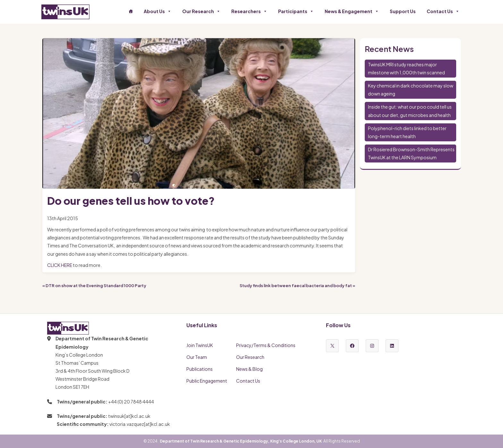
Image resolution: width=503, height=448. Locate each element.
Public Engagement (207, 381)
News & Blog (249, 369)
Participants (296, 11)
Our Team (197, 357)
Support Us (403, 11)
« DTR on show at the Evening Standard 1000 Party (94, 286)
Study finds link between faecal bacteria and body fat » (297, 286)
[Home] (131, 11)
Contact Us (443, 11)
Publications (200, 369)
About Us (158, 11)
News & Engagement (352, 11)
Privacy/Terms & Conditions (266, 345)
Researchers (249, 11)
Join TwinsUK (200, 345)
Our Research (201, 11)
